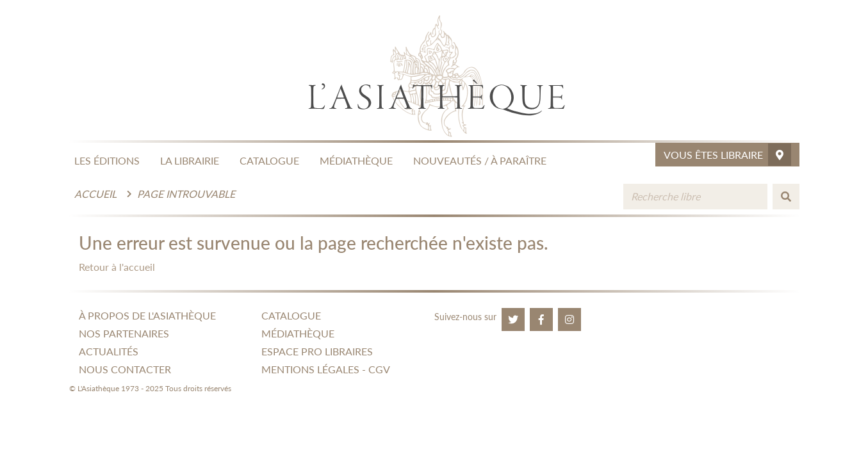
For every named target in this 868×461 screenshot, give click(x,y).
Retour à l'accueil (117, 267)
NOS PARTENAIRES (124, 333)
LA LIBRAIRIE (190, 160)
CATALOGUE (269, 160)
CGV (379, 369)
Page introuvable (186, 194)
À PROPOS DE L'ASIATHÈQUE (147, 315)
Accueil (95, 194)
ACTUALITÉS (109, 351)
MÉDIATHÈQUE (356, 160)
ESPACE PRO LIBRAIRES (317, 351)
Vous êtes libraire (727, 155)
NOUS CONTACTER (125, 369)
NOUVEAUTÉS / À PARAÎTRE (480, 160)
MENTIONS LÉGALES (310, 369)
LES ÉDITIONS (107, 160)
